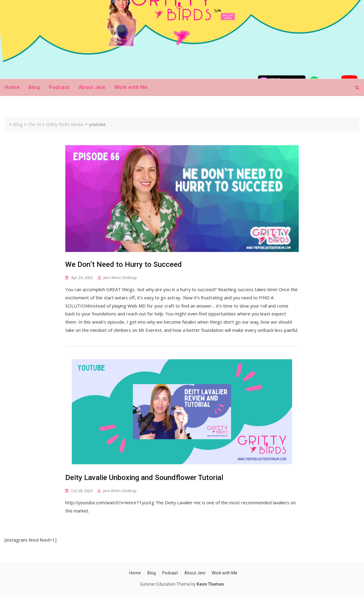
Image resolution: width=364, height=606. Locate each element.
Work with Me (131, 87)
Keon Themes (210, 593)
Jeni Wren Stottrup (120, 277)
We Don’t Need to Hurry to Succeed (124, 264)
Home (12, 87)
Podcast (59, 87)
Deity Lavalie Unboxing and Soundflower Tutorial (144, 487)
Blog (34, 87)
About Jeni (92, 87)
